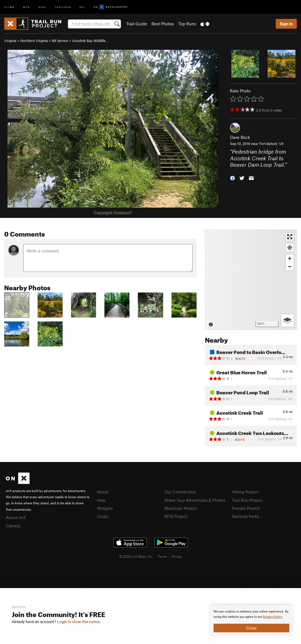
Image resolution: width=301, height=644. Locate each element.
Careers (13, 526)
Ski (82, 7)
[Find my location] (290, 248)
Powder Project (246, 508)
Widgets (105, 508)
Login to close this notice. (79, 622)
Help (101, 500)
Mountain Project (180, 508)
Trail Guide (137, 24)
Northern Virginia (34, 41)
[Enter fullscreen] (290, 237)
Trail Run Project (247, 500)
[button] (233, 178)
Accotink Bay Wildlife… (90, 41)
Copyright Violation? (113, 213)
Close (251, 628)
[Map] (251, 280)
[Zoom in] (290, 258)
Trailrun (63, 7)
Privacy (177, 556)
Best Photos (163, 24)
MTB (27, 7)
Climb (9, 7)
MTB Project (176, 516)
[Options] (287, 320)
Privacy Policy (272, 617)
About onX (16, 517)
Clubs (102, 516)
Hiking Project (245, 492)
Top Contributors (180, 492)
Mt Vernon (60, 41)
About (103, 492)
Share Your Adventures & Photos (195, 500)
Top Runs (187, 24)
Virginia (10, 41)
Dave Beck (240, 137)
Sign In (286, 24)
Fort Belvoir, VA (271, 144)
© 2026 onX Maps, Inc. (136, 556)
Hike (42, 7)
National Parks (245, 516)
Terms (162, 556)
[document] (251, 621)
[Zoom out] (290, 266)
